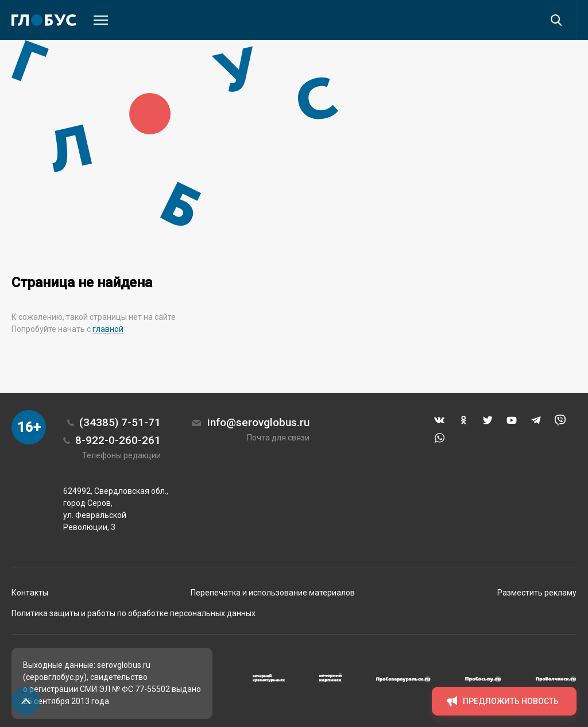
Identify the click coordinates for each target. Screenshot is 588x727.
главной (108, 329)
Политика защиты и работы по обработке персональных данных (134, 613)
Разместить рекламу (537, 593)
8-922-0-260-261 (118, 440)
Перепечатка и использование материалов (273, 593)
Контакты (30, 593)
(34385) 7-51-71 (120, 422)
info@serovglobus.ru (258, 422)
